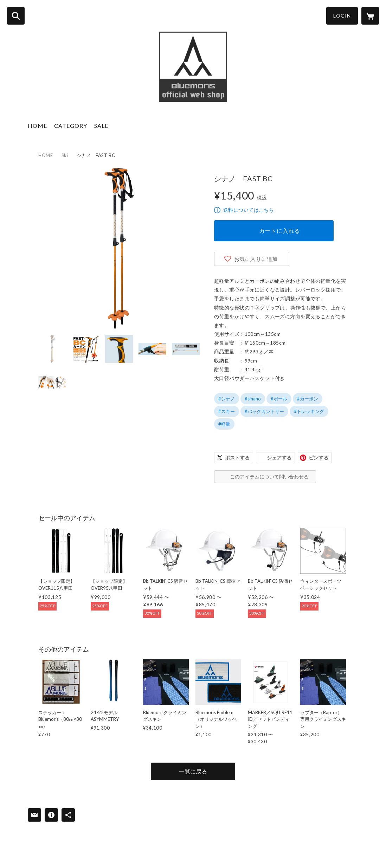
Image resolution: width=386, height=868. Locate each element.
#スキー (227, 411)
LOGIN (342, 16)
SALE (101, 126)
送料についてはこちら (249, 210)
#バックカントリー (264, 411)
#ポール (279, 399)
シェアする (279, 458)
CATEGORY (71, 126)
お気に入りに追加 (256, 259)
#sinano (253, 399)
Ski (65, 155)
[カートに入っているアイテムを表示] (370, 16)
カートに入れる (280, 231)
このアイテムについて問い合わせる (269, 477)
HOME (37, 126)
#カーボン (308, 399)
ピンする (319, 458)
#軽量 (224, 424)
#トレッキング (309, 411)
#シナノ (227, 399)
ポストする (237, 458)
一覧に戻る (193, 771)
